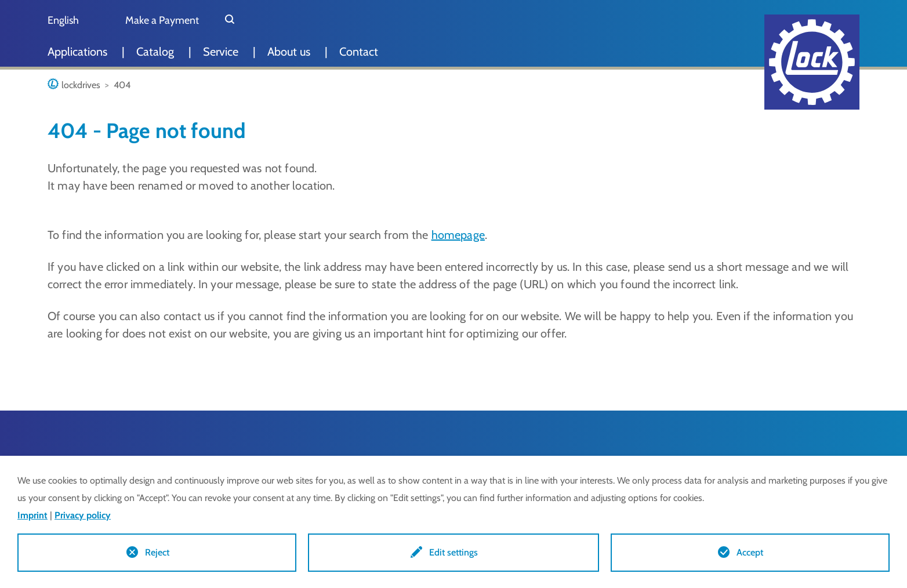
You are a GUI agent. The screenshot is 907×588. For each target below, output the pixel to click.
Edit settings (453, 552)
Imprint (32, 515)
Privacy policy (83, 515)
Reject (157, 552)
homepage (458, 235)
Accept (750, 552)
